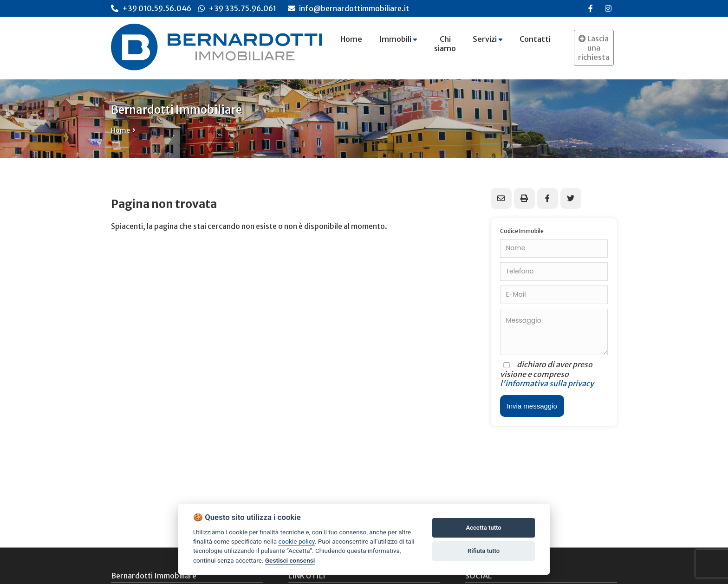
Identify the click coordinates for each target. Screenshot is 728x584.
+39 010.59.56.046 (157, 8)
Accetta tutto (483, 528)
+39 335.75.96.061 (242, 8)
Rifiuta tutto (484, 551)
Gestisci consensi (290, 560)
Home (120, 130)
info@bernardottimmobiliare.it (348, 8)
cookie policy (296, 541)
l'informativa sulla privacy (547, 383)
